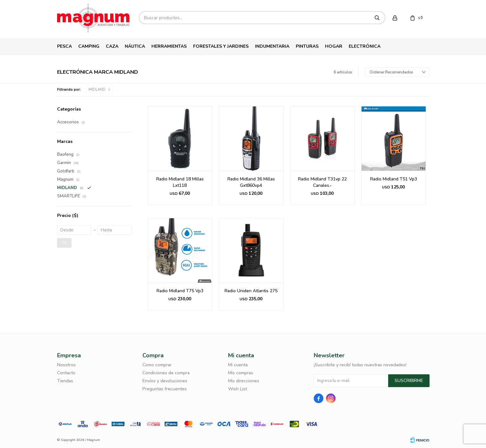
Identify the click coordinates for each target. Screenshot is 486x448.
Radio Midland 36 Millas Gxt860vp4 (251, 182)
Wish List (238, 389)
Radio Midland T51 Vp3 (394, 179)
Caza (112, 46)
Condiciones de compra (166, 373)
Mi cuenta (238, 365)
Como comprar (157, 365)
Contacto (66, 373)
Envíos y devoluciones (165, 381)
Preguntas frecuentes (165, 389)
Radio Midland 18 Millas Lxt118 (180, 182)
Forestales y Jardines (221, 46)
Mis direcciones (244, 381)
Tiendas (65, 381)
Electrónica (365, 46)
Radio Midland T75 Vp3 (180, 291)
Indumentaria (272, 46)
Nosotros (66, 365)
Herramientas (169, 46)
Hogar (334, 46)
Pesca (64, 46)
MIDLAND (97, 90)
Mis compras (241, 373)
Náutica (135, 46)
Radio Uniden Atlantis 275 (251, 291)
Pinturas (307, 46)
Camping (89, 46)
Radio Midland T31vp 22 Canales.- (322, 182)
